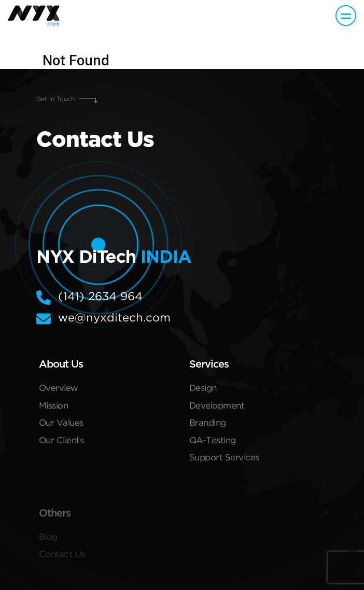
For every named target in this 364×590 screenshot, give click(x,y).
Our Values (61, 425)
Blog (48, 547)
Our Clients (61, 443)
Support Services (224, 460)
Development (217, 408)
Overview (59, 390)
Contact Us (62, 564)
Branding (208, 425)
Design (203, 390)
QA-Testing (213, 443)
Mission (54, 408)
